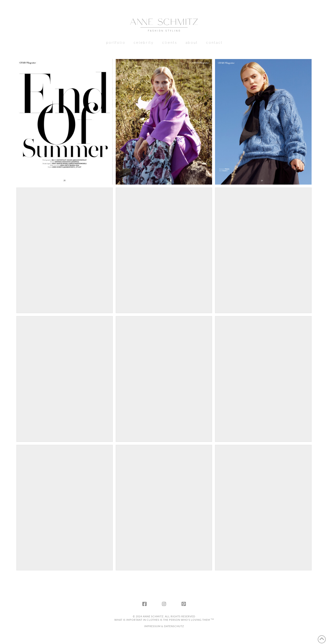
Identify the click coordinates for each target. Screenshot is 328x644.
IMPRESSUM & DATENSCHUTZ (164, 626)
